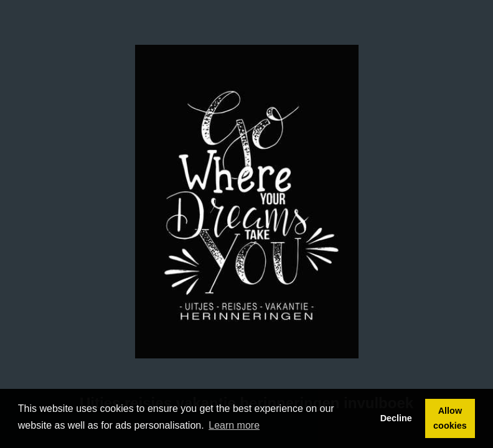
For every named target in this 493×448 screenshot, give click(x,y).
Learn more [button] (234, 425)
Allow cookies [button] (450, 418)
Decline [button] (396, 418)
